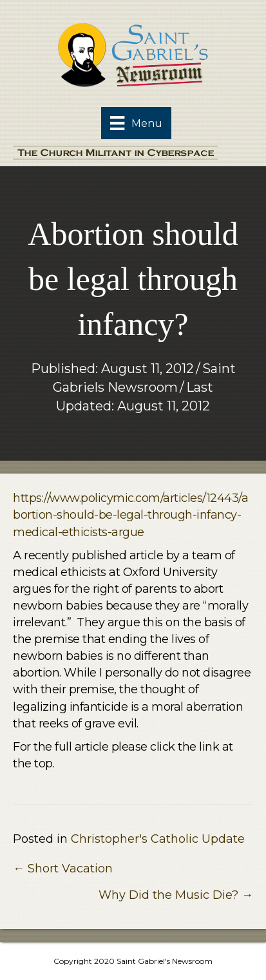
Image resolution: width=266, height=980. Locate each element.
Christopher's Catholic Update (158, 839)
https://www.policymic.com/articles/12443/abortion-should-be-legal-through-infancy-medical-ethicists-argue (130, 515)
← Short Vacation (63, 869)
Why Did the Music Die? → (176, 895)
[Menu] (136, 123)
